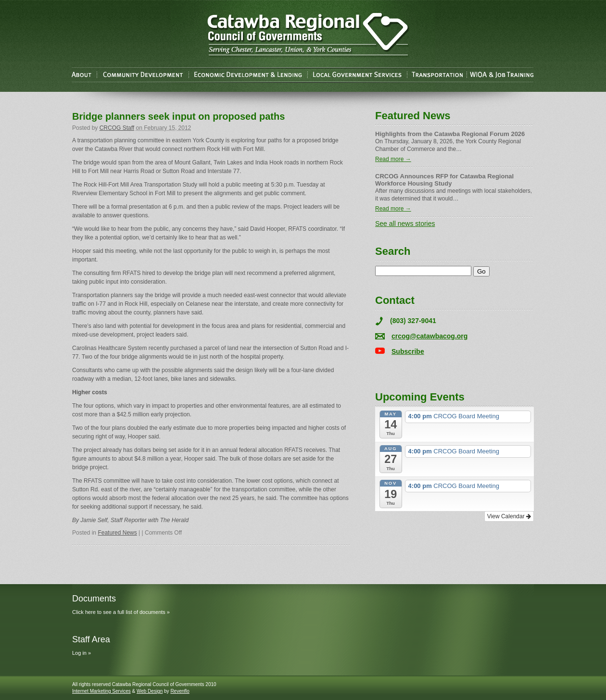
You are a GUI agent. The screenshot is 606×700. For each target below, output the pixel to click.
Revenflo (180, 691)
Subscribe (408, 351)
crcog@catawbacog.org (429, 336)
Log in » (82, 653)
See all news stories (405, 224)
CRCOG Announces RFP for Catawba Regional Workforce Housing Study (444, 180)
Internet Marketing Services (101, 691)
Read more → (393, 159)
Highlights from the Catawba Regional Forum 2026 (450, 134)
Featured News (117, 533)
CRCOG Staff (117, 128)
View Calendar (509, 516)
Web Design (150, 691)
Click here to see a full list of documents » (121, 612)
